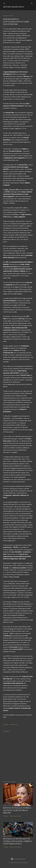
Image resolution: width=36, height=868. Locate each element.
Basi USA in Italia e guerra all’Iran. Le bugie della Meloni (17, 810)
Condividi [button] (6, 724)
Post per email (14, 724)
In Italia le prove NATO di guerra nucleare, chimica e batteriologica (18, 841)
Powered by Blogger (18, 859)
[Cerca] (32, 3)
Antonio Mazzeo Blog (14, 7)
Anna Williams (24, 863)
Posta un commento (15, 816)
